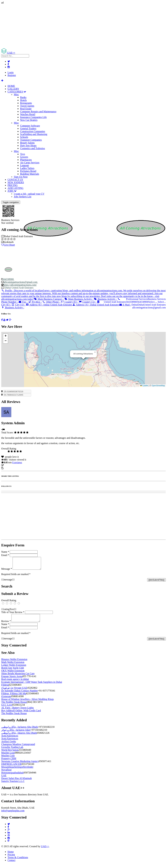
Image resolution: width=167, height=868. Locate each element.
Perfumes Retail (28, 171)
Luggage (25, 165)
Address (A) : (96, 305)
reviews (17, 462)
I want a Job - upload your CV (29, 194)
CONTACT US (15, 180)
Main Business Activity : (79, 299)
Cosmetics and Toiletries (33, 148)
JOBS (12, 191)
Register (12, 75)
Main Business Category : (49, 299)
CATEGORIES (17, 92)
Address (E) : (49, 305)
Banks (23, 97)
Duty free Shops (28, 146)
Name (5, 552)
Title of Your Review (13, 615)
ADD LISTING (15, 188)
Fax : (23, 302)
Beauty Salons (27, 143)
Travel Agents (27, 106)
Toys (23, 154)
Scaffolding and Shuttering (34, 134)
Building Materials (30, 174)
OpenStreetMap (158, 386)
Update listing (11, 465)
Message (7, 571)
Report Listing (11, 468)
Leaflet (144, 386)
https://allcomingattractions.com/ (20, 285)
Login (11, 72)
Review (6, 625)
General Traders (28, 129)
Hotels (23, 100)
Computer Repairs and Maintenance (38, 111)
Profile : (83, 295)
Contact (11, 864)
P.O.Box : (35, 302)
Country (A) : (88, 302)
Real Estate (26, 109)
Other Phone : (51, 302)
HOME (11, 86)
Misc (16, 94)
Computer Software (30, 126)
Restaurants (26, 103)
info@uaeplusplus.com (13, 814)
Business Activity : (106, 299)
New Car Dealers (29, 120)
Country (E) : (70, 302)
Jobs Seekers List (23, 197)
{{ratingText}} (9, 612)
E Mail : (125, 305)
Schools (24, 137)
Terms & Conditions (18, 861)
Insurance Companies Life (33, 117)
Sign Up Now (21, 177)
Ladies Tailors (27, 168)
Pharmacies (26, 160)
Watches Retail (28, 114)
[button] (95, 352)
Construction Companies (33, 131)
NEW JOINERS (16, 182)
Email (5, 555)
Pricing (11, 858)
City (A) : (18, 305)
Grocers (24, 157)
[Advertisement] (83, 26)
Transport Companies (31, 140)
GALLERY (13, 89)
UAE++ (45, 850)
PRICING (13, 185)
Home (11, 855)
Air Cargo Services (30, 163)
